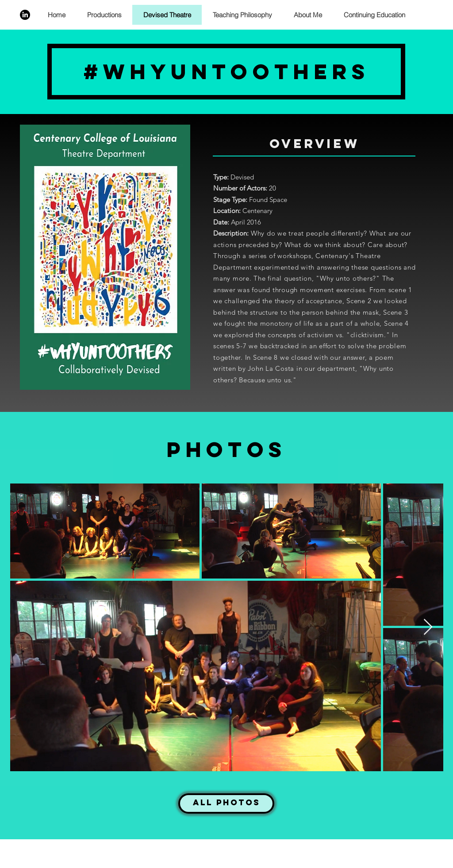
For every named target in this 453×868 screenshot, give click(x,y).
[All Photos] (226, 803)
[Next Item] (428, 627)
